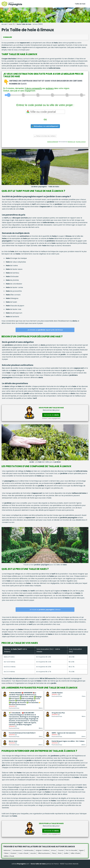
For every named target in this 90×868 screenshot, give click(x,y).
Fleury (54, 853)
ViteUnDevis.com (71, 142)
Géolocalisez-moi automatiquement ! (45, 126)
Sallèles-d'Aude (9, 856)
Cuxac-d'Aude (23, 853)
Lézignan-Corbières (42, 850)
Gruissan (13, 853)
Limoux (53, 850)
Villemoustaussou (44, 853)
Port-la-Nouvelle (71, 850)
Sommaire (8, 37)
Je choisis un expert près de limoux (45, 330)
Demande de (51, 415)
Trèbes (6, 853)
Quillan (66, 853)
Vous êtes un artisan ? (81, 142)
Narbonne (7, 850)
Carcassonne (17, 850)
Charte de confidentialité (53, 142)
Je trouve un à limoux (45, 610)
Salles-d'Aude (75, 853)
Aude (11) (12, 24)
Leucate (33, 853)
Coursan (61, 850)
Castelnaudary (29, 850)
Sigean (81, 850)
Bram (60, 853)
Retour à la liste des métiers (45, 136)
